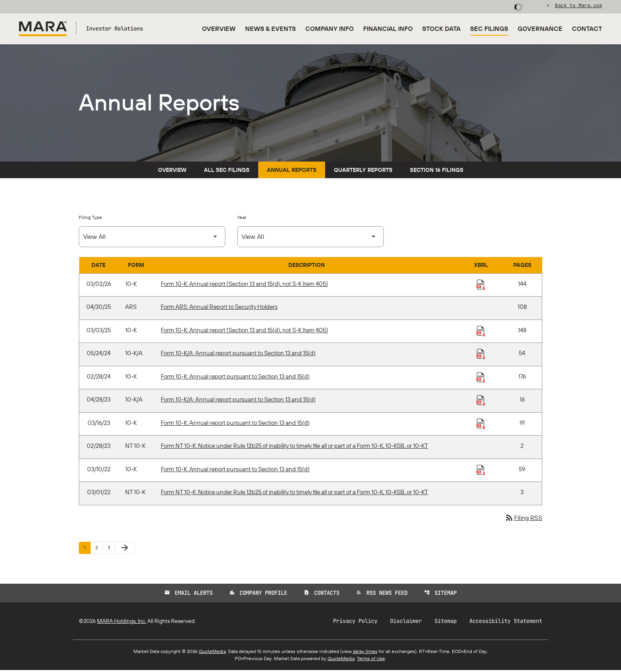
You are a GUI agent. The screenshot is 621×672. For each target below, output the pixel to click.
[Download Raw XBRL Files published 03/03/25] (481, 332)
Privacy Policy (355, 623)
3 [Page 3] (111, 549)
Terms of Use (371, 660)
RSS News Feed (382, 595)
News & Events (270, 29)
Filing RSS (523, 520)
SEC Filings (489, 29)
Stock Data (441, 29)
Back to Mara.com (578, 6)
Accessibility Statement (506, 623)
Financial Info (388, 29)
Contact (587, 29)
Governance (540, 29)
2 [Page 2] (99, 549)
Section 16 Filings (437, 171)
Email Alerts (189, 595)
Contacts (322, 595)
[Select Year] (310, 238)
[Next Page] (125, 550)
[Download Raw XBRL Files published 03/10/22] (481, 471)
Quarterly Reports (363, 171)
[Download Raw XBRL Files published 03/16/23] (481, 425)
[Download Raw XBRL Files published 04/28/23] (481, 402)
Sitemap (440, 595)
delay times (365, 653)
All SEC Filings (227, 171)
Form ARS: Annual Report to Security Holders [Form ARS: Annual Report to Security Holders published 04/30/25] (219, 309)
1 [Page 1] (87, 549)
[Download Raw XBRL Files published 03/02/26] (481, 286)
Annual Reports (292, 171)
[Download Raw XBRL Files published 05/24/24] (481, 356)
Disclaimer (406, 623)
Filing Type (90, 219)
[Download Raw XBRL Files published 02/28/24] (481, 379)
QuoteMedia (212, 653)
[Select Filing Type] (152, 238)
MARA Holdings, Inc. (122, 623)
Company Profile (258, 595)
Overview (219, 29)
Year (242, 219)
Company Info (330, 29)
